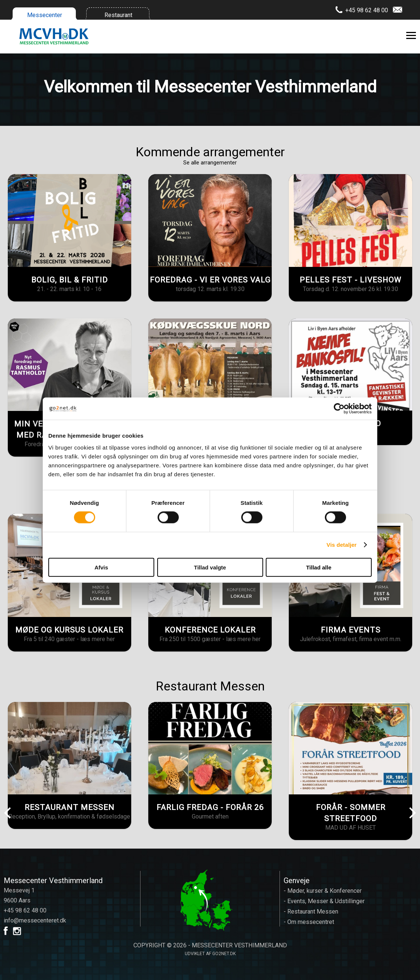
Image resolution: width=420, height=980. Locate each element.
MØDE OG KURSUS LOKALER (69, 630)
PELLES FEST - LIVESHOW (350, 280)
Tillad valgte (210, 567)
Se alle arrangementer (210, 163)
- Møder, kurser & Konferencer (323, 891)
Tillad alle (319, 567)
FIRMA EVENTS (351, 630)
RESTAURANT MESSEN (70, 807)
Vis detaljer (342, 545)
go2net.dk (224, 954)
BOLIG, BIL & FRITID (70, 280)
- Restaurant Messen (311, 912)
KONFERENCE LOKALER (210, 630)
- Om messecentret (309, 922)
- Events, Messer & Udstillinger (324, 901)
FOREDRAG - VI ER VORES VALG (210, 280)
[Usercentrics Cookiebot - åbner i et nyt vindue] (339, 409)
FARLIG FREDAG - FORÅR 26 (210, 807)
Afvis (101, 567)
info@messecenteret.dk (35, 920)
